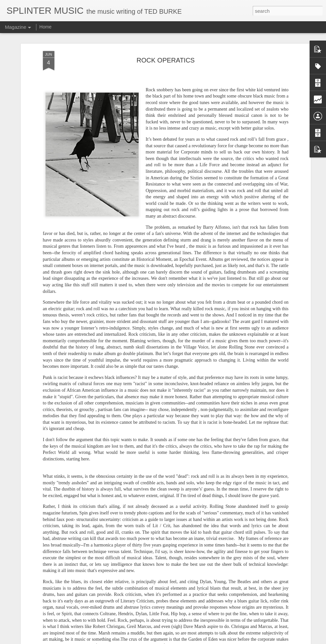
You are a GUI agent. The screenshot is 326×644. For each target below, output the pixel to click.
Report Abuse (203, 640)
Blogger (184, 640)
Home (45, 27)
